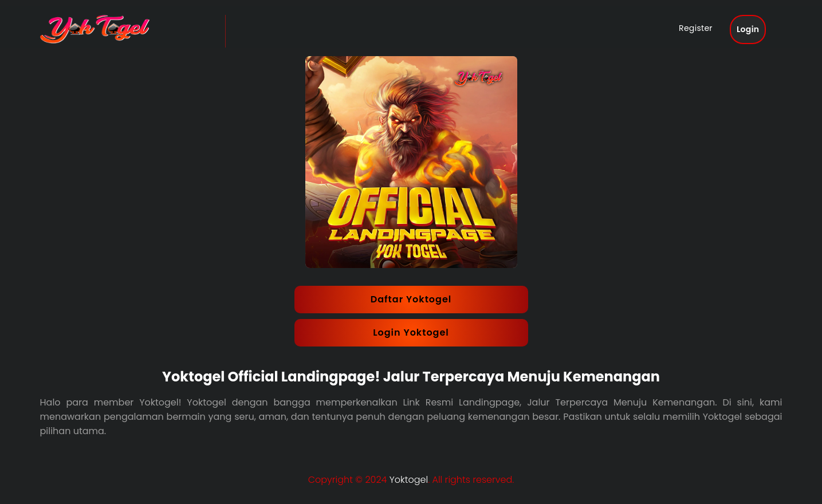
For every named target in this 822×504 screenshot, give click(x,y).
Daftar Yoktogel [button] (411, 299)
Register (706, 30)
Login (758, 31)
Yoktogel (409, 480)
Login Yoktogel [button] (411, 332)
